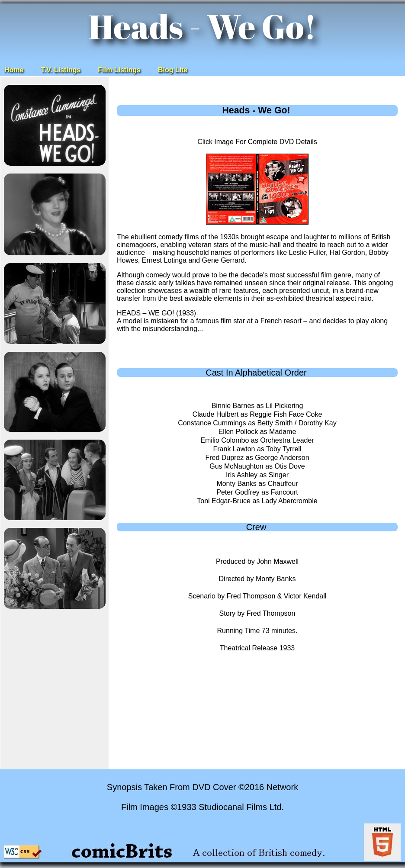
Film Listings (119, 70)
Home (14, 70)
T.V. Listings (61, 70)
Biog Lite (173, 70)
